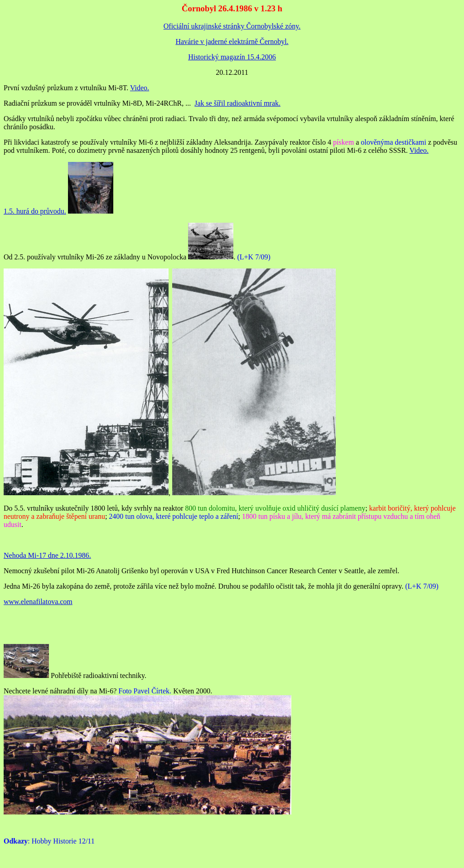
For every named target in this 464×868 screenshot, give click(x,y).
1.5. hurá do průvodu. (35, 211)
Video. (140, 88)
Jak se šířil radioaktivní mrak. (237, 103)
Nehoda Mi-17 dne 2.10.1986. (47, 555)
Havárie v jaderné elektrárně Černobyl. (232, 41)
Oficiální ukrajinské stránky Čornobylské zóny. (232, 26)
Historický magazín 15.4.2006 (232, 57)
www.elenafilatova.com (38, 602)
